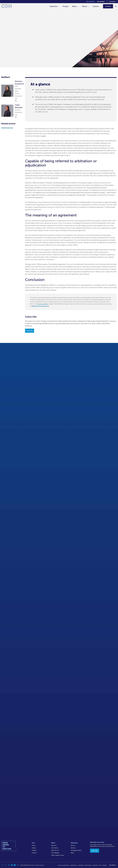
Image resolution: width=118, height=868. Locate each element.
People (66, 6)
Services (73, 848)
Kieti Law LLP (90, 2)
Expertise (53, 6)
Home (34, 845)
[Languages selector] (113, 2)
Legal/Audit (81, 865)
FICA (100, 865)
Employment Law (7, 128)
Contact (34, 853)
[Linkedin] (12, 865)
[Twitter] (6, 865)
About (85, 6)
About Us (54, 845)
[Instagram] (9, 865)
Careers (96, 6)
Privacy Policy (88, 865)
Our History (55, 848)
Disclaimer (95, 865)
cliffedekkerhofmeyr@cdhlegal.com (40, 306)
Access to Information (64, 865)
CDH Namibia (101, 2)
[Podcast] (18, 865)
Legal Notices (73, 865)
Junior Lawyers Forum (58, 855)
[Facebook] (3, 865)
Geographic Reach (76, 850)
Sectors (73, 845)
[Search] (116, 6)
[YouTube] (15, 865)
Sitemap (104, 865)
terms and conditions (43, 304)
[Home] (7, 6)
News (74, 6)
